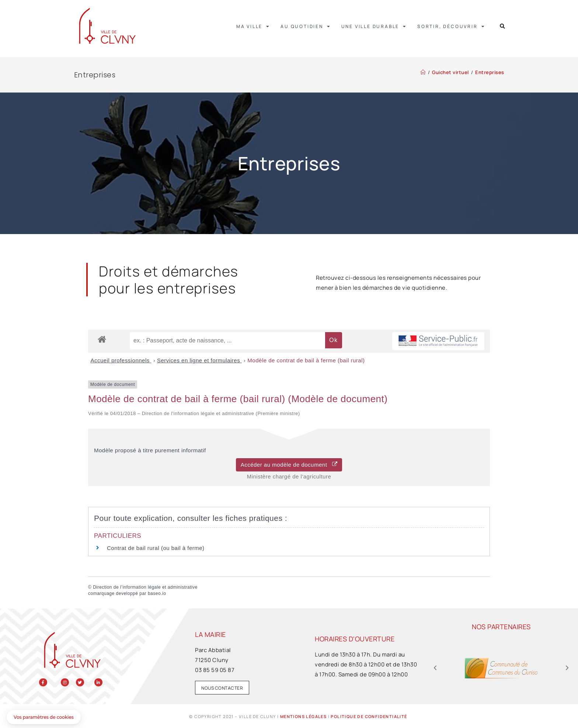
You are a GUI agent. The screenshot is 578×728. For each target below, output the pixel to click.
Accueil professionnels (121, 360)
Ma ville (253, 27)
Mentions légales (303, 716)
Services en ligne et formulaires (199, 360)
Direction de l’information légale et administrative (145, 587)
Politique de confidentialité (369, 716)
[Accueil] (423, 72)
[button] (503, 26)
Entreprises (490, 72)
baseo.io (157, 593)
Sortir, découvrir (451, 27)
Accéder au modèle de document (289, 465)
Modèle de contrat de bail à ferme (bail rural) (306, 360)
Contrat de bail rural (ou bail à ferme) (156, 548)
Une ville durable (374, 27)
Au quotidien (306, 27)
